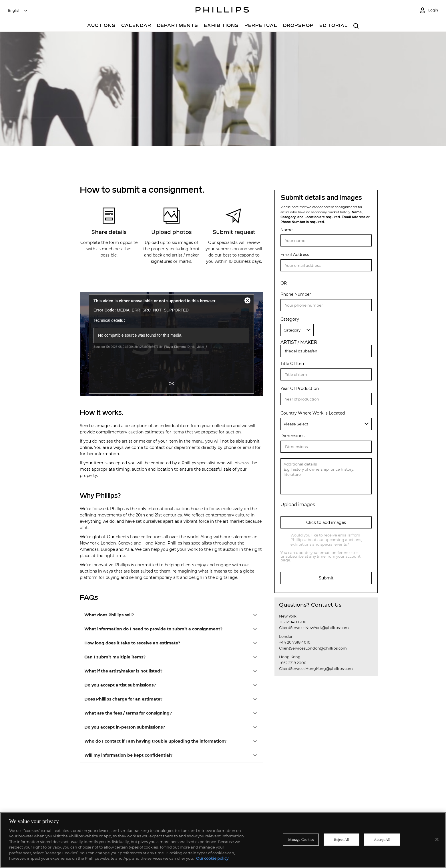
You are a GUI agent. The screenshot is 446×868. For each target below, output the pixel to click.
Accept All (382, 840)
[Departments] (178, 26)
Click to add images (326, 522)
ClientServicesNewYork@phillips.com (314, 628)
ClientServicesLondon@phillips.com (313, 648)
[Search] (356, 26)
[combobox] (18, 11)
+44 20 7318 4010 (295, 642)
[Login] (429, 10)
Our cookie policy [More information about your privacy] (212, 858)
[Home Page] (222, 11)
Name (286, 230)
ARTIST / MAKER (299, 342)
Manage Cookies (301, 840)
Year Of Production (300, 389)
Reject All (342, 840)
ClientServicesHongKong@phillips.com (316, 668)
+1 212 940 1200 (293, 622)
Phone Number (296, 294)
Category (290, 319)
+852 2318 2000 (293, 663)
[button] (171, 615)
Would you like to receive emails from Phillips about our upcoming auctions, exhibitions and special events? (326, 540)
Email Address (295, 255)
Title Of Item (293, 364)
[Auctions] (101, 26)
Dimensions (292, 436)
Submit (326, 578)
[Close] (437, 839)
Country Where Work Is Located (313, 413)
